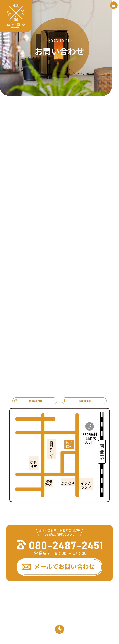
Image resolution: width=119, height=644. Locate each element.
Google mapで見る (98, 506)
